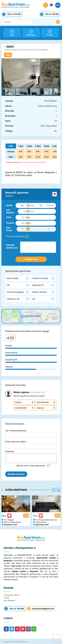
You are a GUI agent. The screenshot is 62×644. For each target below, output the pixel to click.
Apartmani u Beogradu (24, 557)
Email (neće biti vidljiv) (16, 441)
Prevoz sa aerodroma (15, 236)
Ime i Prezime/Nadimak (16, 430)
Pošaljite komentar (16, 473)
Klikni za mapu (31, 315)
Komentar (10, 451)
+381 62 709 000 (14, 608)
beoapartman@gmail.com (41, 608)
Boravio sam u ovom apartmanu (31, 465)
